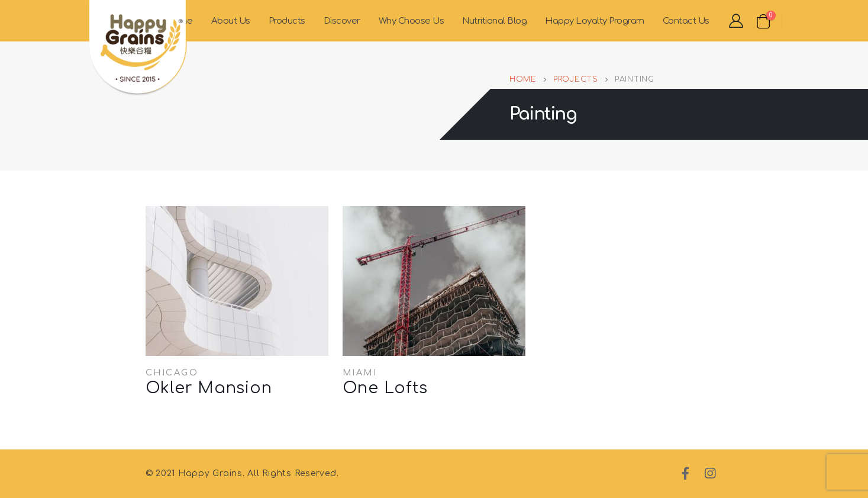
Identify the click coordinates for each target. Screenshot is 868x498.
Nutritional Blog (494, 21)
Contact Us (686, 21)
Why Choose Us (412, 21)
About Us (231, 21)
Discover (342, 21)
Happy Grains (210, 473)
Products (287, 21)
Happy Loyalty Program (595, 21)
